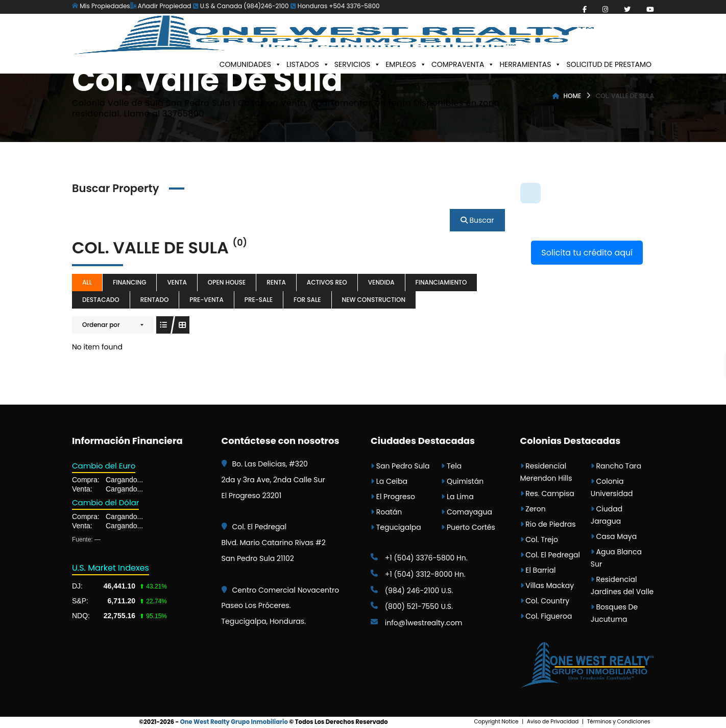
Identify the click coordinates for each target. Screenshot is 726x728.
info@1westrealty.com (417, 623)
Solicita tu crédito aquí (587, 253)
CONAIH (433, 652)
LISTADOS (308, 65)
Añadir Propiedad (161, 6)
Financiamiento (441, 282)
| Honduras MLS (465, 652)
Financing (129, 282)
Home (573, 96)
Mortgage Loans (397, 652)
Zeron (533, 509)
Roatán (386, 512)
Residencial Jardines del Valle (622, 585)
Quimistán (462, 481)
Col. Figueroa (546, 616)
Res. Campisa (547, 494)
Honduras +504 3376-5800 (335, 6)
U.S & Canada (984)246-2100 (241, 6)
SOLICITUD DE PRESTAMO (609, 64)
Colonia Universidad (612, 487)
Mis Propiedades (101, 6)
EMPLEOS (406, 65)
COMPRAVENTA (463, 65)
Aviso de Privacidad (553, 722)
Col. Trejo (539, 539)
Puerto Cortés (468, 527)
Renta (276, 282)
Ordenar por (101, 325)
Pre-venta (206, 300)
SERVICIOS (357, 65)
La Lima (457, 497)
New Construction (374, 300)
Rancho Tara (616, 466)
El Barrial (538, 570)
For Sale (307, 300)
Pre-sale (259, 300)
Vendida (381, 282)
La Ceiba (389, 481)
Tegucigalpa (396, 527)
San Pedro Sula (400, 466)
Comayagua (467, 512)
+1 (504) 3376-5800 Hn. (419, 558)
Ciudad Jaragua (607, 515)
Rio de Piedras (548, 524)
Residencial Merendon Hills (546, 472)
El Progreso (393, 497)
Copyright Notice (497, 722)
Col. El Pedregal (550, 555)
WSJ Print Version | (446, 664)
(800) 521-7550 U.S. (412, 606)
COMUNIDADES (250, 65)
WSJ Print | (488, 664)
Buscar (477, 220)
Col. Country (545, 601)
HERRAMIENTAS (530, 65)
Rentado (155, 300)
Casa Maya (614, 536)
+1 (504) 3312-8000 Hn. (418, 574)
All (87, 282)
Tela (451, 466)
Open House (227, 282)
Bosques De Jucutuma (614, 613)
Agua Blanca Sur (616, 558)
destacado (101, 300)
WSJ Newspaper (395, 676)
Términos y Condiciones (619, 722)
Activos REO (327, 282)
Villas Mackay (547, 585)
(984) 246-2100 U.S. (412, 591)
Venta (177, 282)
